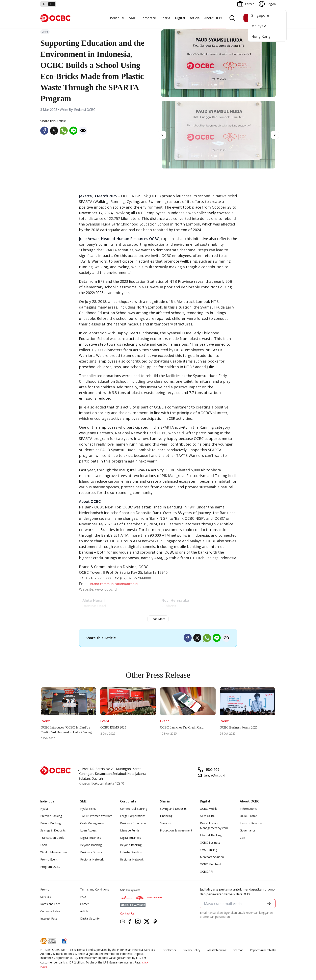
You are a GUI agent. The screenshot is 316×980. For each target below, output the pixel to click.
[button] (269, 904)
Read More (158, 619)
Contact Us (127, 913)
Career (85, 904)
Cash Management (93, 823)
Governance (248, 830)
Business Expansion (133, 823)
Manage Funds (130, 830)
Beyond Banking (91, 845)
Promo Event (49, 859)
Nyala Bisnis (88, 809)
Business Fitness (91, 852)
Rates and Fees (50, 904)
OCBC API (206, 871)
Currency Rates (50, 911)
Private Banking (50, 823)
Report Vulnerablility (263, 950)
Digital (180, 18)
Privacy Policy (191, 950)
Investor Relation (251, 823)
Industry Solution (131, 852)
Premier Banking (51, 816)
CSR (242, 838)
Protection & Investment (176, 830)
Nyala (44, 809)
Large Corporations (133, 816)
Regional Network (92, 859)
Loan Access (88, 830)
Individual (117, 18)
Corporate (148, 18)
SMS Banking (208, 850)
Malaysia (259, 26)
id (44, 4)
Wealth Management (54, 852)
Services (165, 823)
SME (132, 18)
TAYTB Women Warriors (96, 816)
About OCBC (214, 18)
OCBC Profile (248, 816)
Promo (45, 889)
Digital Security (90, 918)
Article (195, 18)
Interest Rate (49, 918)
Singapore (260, 15)
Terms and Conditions (95, 889)
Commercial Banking (134, 809)
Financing (166, 816)
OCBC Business (210, 842)
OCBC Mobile (209, 809)
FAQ (83, 897)
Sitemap (238, 950)
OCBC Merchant (210, 864)
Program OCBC (50, 867)
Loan (44, 845)
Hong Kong (261, 36)
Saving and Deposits (173, 809)
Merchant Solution (212, 857)
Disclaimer (169, 950)
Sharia (165, 18)
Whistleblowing (217, 950)
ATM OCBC (207, 816)
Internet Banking (211, 835)
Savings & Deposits (53, 830)
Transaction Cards (52, 838)
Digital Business (91, 838)
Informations (248, 809)
